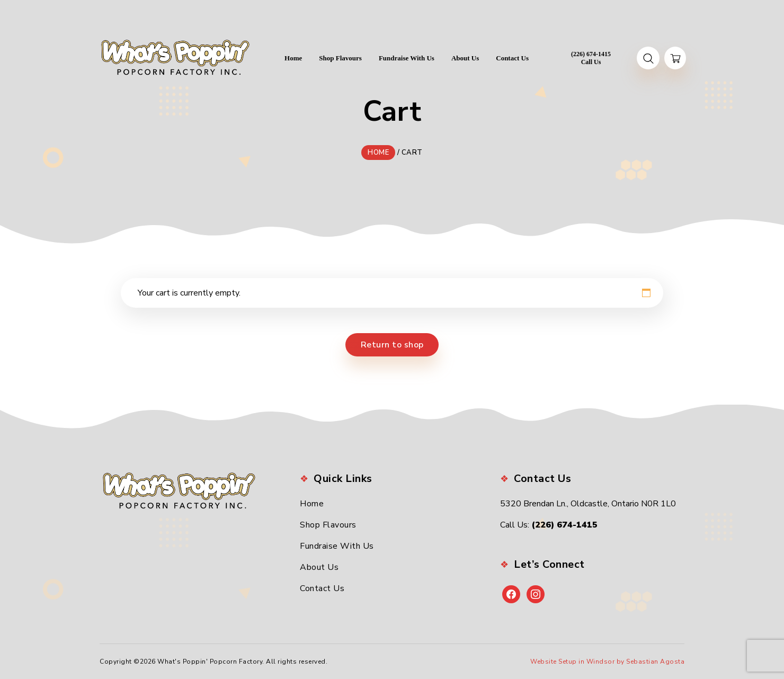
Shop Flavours (328, 525)
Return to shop (392, 345)
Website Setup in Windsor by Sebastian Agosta (607, 662)
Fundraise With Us (337, 546)
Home (312, 504)
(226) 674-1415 (564, 525)
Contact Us (322, 588)
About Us (319, 567)
